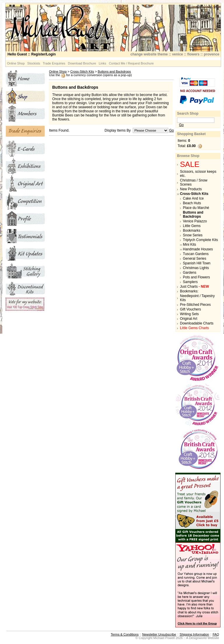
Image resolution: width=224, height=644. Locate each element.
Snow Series (193, 235)
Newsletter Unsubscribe (159, 634)
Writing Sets (189, 314)
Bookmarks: (189, 291)
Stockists (34, 63)
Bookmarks (192, 231)
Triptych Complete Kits (200, 240)
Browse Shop (188, 156)
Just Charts (194, 287)
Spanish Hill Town (197, 263)
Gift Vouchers (190, 309)
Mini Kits (189, 245)
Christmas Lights (196, 268)
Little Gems (192, 226)
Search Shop (188, 114)
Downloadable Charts (197, 323)
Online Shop (16, 63)
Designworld (198, 638)
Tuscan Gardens (196, 254)
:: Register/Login (32, 54)
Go (171, 130)
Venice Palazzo (195, 221)
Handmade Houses (198, 249)
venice (177, 54)
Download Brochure (82, 63)
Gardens (190, 273)
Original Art (189, 319)
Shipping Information (194, 634)
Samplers (190, 282)
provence (212, 54)
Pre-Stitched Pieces (195, 305)
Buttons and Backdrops (114, 71)
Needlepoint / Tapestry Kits (197, 298)
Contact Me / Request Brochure (131, 63)
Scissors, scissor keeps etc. (198, 174)
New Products (191, 189)
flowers (193, 54)
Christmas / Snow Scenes (194, 182)
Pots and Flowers (196, 277)
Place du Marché (196, 208)
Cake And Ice (193, 198)
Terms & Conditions (125, 634)
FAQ (216, 634)
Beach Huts (192, 203)
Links (102, 63)
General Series (195, 259)
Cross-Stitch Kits (82, 71)
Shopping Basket (191, 134)
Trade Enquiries (54, 63)
